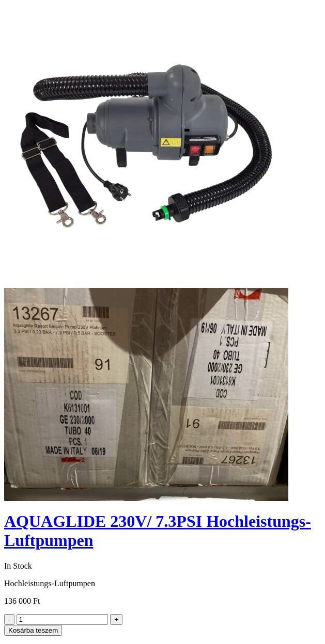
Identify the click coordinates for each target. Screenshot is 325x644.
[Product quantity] (62, 619)
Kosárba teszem (33, 630)
